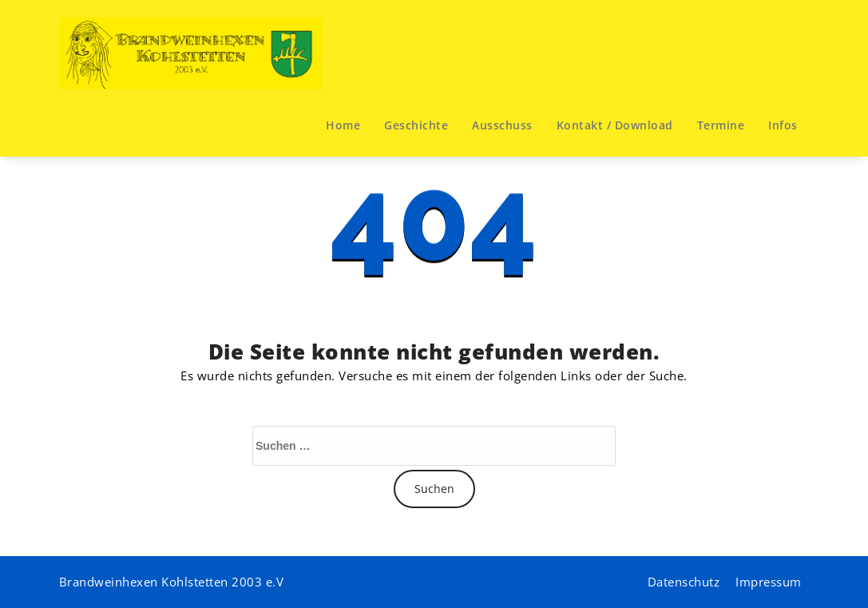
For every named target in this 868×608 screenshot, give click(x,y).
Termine (721, 125)
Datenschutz (684, 582)
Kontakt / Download (615, 125)
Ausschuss (502, 125)
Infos (783, 125)
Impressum (769, 582)
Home (343, 125)
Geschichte (416, 125)
